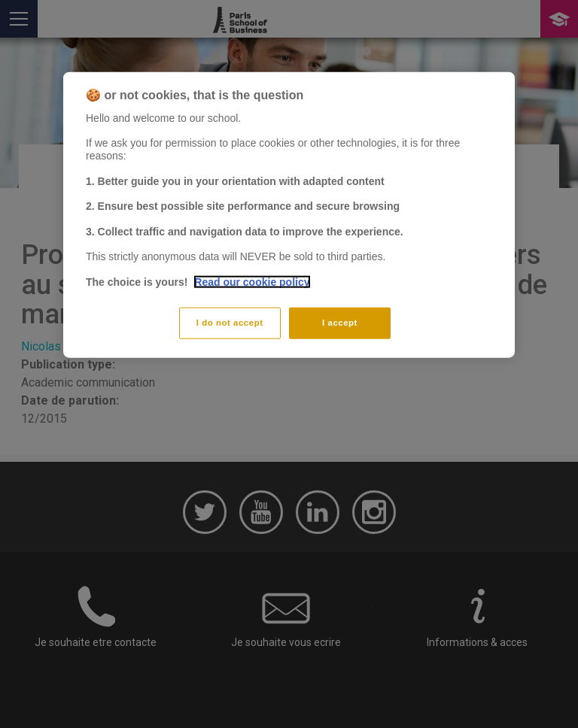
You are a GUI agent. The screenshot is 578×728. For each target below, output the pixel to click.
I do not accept (230, 322)
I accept (340, 322)
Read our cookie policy (252, 282)
